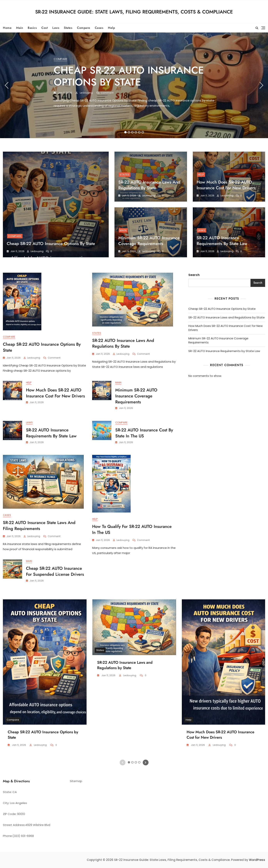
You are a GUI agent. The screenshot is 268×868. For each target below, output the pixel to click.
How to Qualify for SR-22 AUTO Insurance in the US (132, 529)
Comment (107, 93)
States (68, 28)
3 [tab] (132, 132)
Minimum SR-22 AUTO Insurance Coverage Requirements (149, 241)
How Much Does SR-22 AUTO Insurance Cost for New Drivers (226, 185)
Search (194, 275)
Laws (56, 28)
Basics (32, 28)
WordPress (257, 860)
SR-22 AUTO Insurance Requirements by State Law (222, 241)
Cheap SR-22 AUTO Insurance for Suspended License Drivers (55, 571)
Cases (99, 28)
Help (111, 28)
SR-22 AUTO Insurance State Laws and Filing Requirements (39, 525)
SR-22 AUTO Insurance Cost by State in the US (144, 433)
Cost (45, 28)
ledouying (86, 93)
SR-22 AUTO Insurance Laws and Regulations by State (149, 185)
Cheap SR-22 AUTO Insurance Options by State (129, 76)
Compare (84, 28)
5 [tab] (139, 132)
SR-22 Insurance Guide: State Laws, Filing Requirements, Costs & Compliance (134, 12)
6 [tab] (143, 132)
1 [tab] (125, 132)
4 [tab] (136, 132)
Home (7, 28)
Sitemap (76, 781)
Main (20, 28)
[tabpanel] (134, 85)
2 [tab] (129, 132)
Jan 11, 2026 (65, 93)
